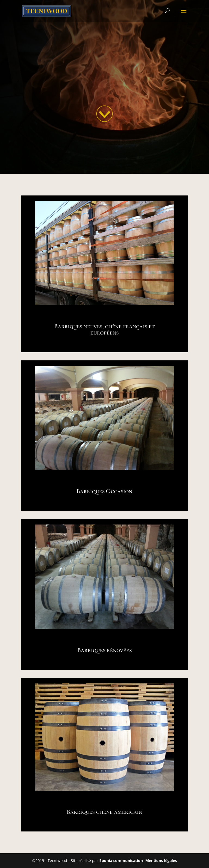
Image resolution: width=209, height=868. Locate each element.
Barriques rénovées (104, 650)
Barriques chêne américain (104, 812)
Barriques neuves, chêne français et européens (104, 329)
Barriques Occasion (104, 491)
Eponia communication (121, 861)
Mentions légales (161, 861)
